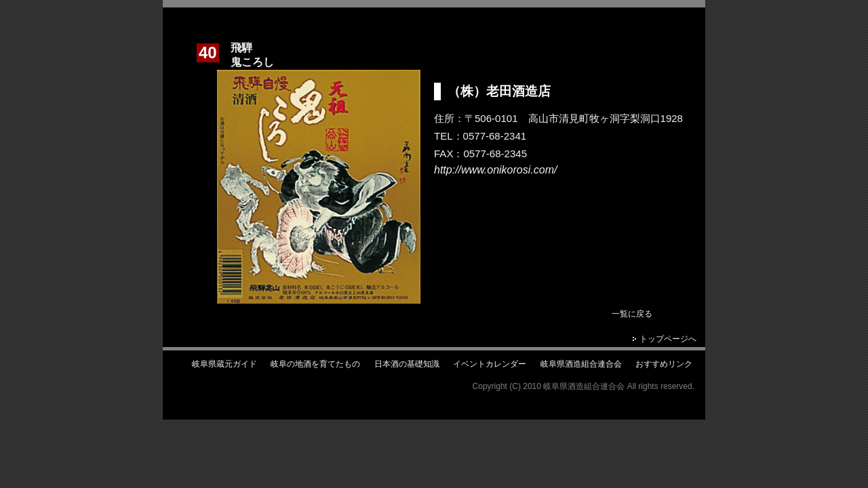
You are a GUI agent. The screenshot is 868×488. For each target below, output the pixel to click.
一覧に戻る (632, 314)
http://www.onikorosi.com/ (495, 170)
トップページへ (668, 339)
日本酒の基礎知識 (407, 364)
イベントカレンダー (490, 364)
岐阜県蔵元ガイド (224, 364)
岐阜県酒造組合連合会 (581, 364)
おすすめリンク (664, 364)
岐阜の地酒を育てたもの (315, 364)
